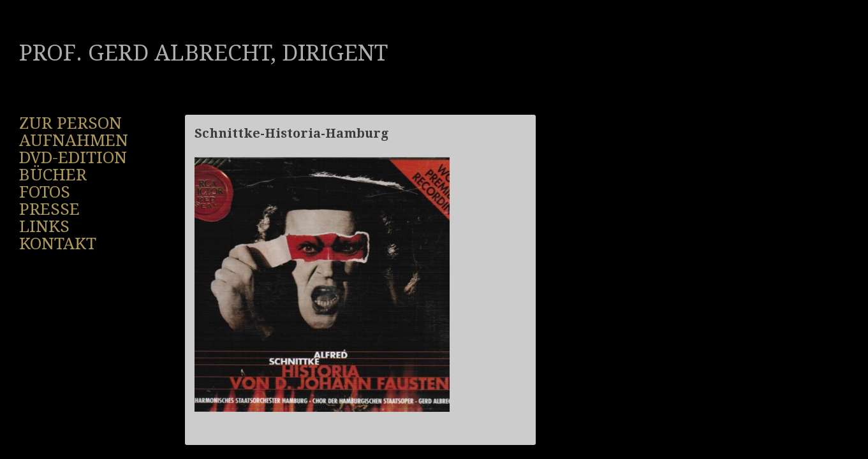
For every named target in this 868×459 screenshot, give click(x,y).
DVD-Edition (73, 157)
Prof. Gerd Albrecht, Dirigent (203, 53)
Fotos (45, 192)
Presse (49, 209)
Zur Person (70, 123)
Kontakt (58, 244)
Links (44, 226)
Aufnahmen (74, 140)
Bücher (53, 175)
